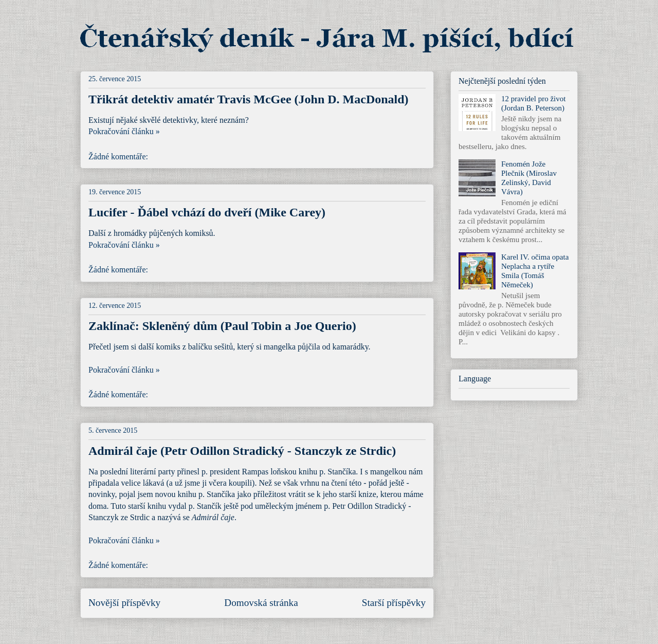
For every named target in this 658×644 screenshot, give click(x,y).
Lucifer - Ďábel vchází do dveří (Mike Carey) (207, 212)
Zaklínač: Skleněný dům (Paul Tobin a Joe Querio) (222, 326)
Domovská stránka (261, 603)
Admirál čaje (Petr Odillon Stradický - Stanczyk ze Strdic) (242, 451)
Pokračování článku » (124, 131)
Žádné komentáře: (119, 157)
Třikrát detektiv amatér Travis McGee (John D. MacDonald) (249, 99)
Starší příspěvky (394, 603)
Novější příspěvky (124, 603)
